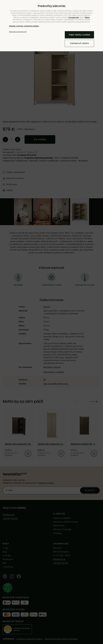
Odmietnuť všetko (79, 43)
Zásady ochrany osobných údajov (24, 26)
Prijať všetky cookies (79, 35)
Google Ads (74, 17)
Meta (87, 17)
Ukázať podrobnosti (18, 32)
